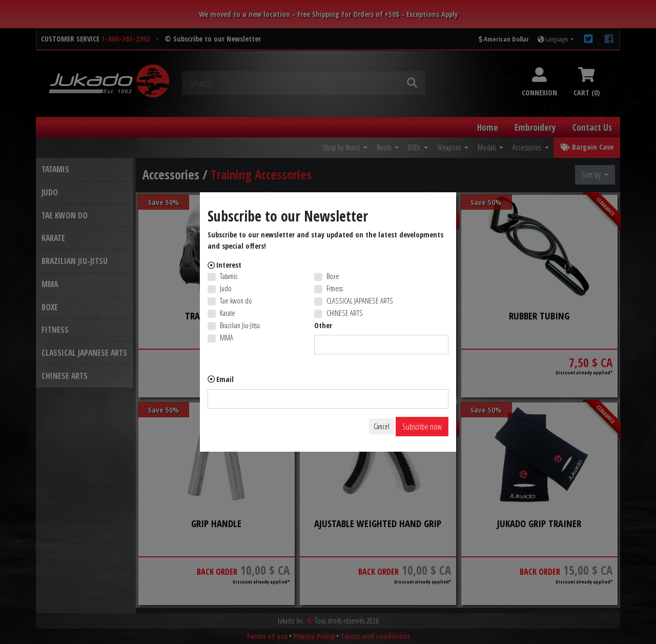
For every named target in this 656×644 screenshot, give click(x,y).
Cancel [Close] (382, 426)
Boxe (333, 276)
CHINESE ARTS (345, 313)
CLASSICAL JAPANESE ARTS (360, 301)
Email (225, 379)
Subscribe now (422, 427)
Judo (226, 288)
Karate (228, 313)
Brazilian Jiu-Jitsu (240, 325)
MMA (227, 338)
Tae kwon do (236, 301)
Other (323, 325)
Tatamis (229, 276)
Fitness (335, 288)
